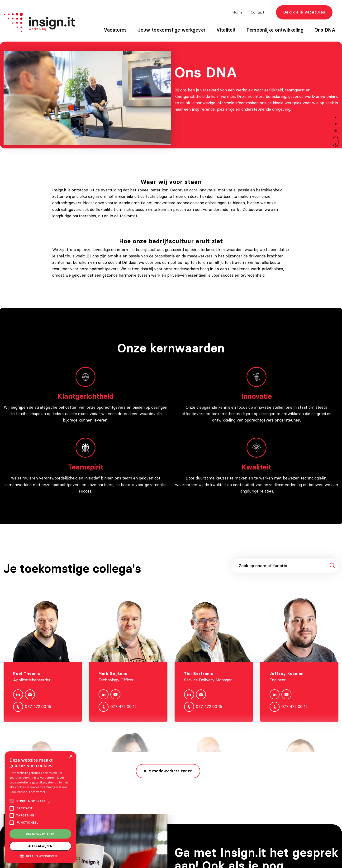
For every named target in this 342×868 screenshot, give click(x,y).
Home (237, 12)
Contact (257, 12)
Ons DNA (325, 30)
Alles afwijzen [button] (40, 846)
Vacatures (115, 30)
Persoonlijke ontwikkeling (275, 30)
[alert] (40, 807)
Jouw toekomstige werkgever (172, 30)
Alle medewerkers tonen (168, 771)
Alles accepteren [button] (40, 834)
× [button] (71, 757)
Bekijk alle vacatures (304, 12)
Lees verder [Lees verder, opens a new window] (37, 792)
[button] (40, 856)
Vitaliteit (226, 30)
